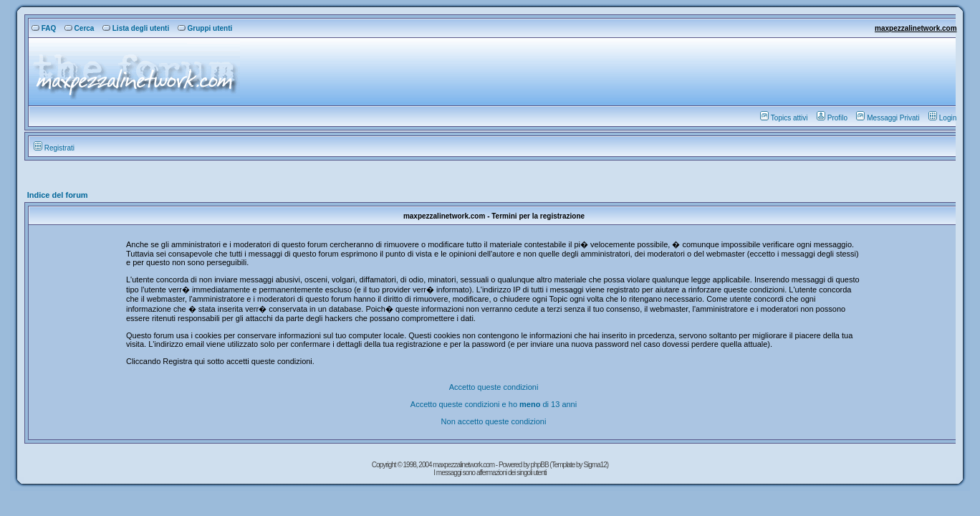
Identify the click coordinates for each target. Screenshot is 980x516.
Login (942, 118)
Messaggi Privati (888, 118)
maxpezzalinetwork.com (916, 28)
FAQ (44, 28)
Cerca (80, 28)
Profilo (832, 118)
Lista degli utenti (136, 28)
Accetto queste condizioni (494, 387)
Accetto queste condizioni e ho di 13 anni (494, 404)
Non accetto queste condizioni (494, 421)
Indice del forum (58, 195)
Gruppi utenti (205, 28)
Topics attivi (784, 118)
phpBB (541, 465)
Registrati (54, 148)
